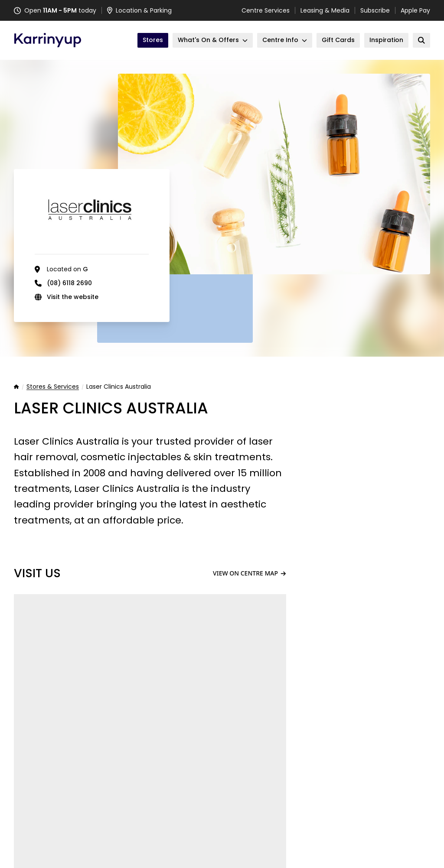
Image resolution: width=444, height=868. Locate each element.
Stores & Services (53, 387)
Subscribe (375, 10)
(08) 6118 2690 (69, 283)
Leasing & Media (325, 10)
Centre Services (266, 10)
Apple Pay (415, 10)
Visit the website (73, 297)
